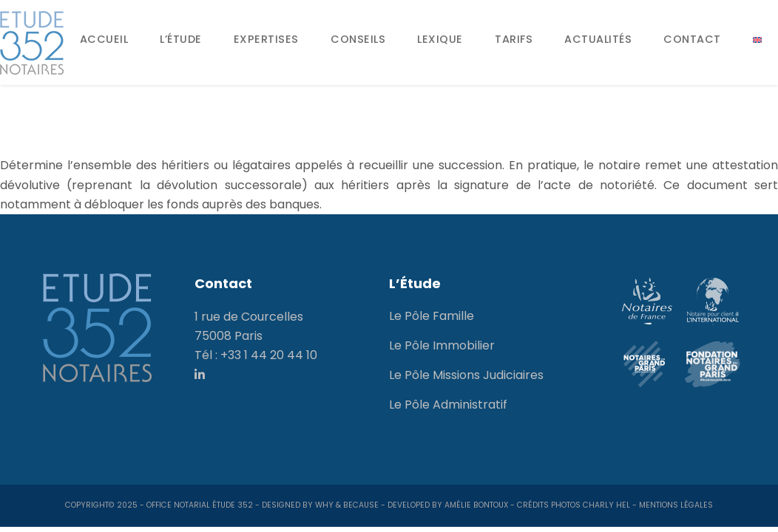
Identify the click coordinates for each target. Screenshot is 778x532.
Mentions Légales (676, 505)
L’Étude (181, 39)
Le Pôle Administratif (448, 405)
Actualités (598, 39)
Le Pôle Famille (432, 316)
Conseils (358, 39)
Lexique (440, 39)
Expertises (266, 39)
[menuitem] (757, 40)
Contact (692, 39)
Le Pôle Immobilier (442, 345)
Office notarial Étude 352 (200, 505)
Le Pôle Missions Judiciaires (466, 375)
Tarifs (514, 39)
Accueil (104, 39)
